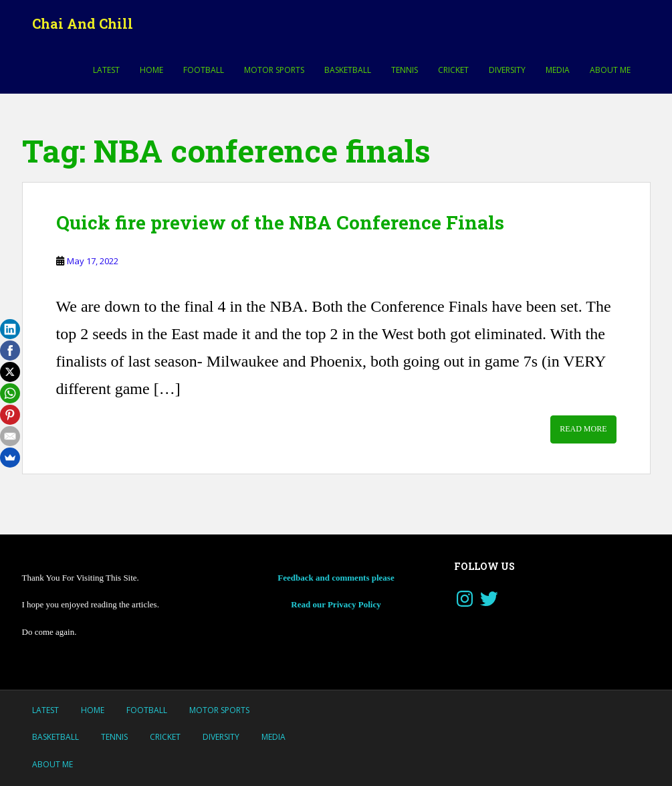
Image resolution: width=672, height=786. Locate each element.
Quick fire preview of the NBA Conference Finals (280, 222)
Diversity (507, 70)
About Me (610, 70)
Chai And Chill (83, 23)
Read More (583, 429)
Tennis (405, 70)
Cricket (453, 70)
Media (558, 70)
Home (151, 70)
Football (204, 70)
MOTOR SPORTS (274, 70)
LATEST (106, 70)
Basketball (348, 70)
